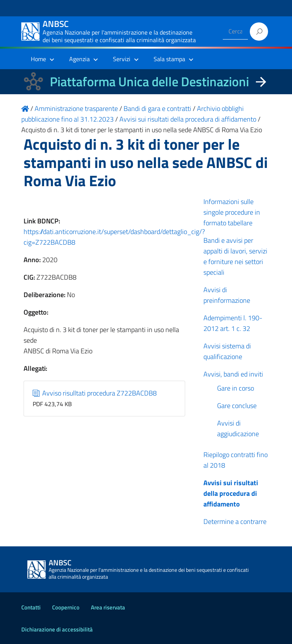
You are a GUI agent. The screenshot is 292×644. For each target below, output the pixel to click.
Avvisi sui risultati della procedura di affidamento (231, 493)
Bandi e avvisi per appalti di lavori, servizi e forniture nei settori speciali (235, 256)
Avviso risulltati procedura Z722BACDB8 (95, 393)
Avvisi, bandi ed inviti (233, 374)
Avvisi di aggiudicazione (238, 428)
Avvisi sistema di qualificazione (227, 351)
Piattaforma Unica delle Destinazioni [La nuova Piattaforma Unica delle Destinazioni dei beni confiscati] (149, 81)
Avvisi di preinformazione (227, 295)
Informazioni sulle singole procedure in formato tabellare (232, 212)
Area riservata (108, 607)
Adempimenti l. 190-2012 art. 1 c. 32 (233, 323)
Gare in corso (236, 388)
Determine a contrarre (235, 521)
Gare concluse (237, 406)
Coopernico (66, 607)
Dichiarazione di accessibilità (57, 629)
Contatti (31, 607)
